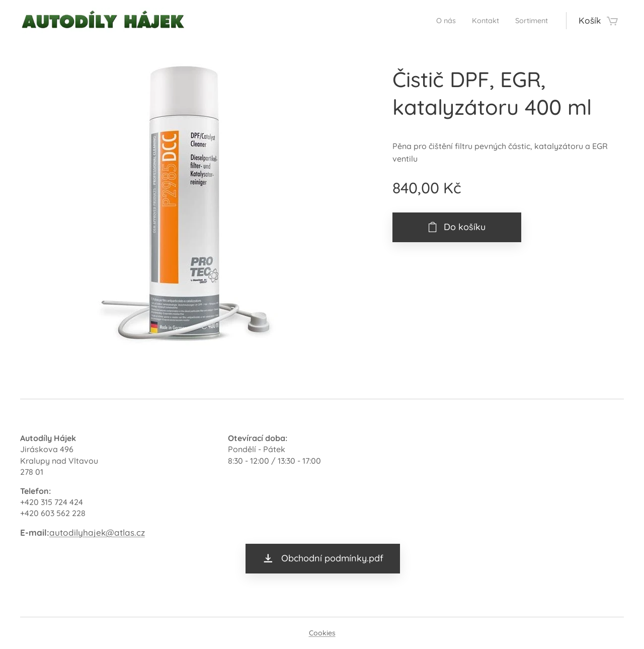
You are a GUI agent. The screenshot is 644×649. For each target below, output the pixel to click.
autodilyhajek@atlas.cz (97, 532)
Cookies (322, 633)
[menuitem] (434, 21)
